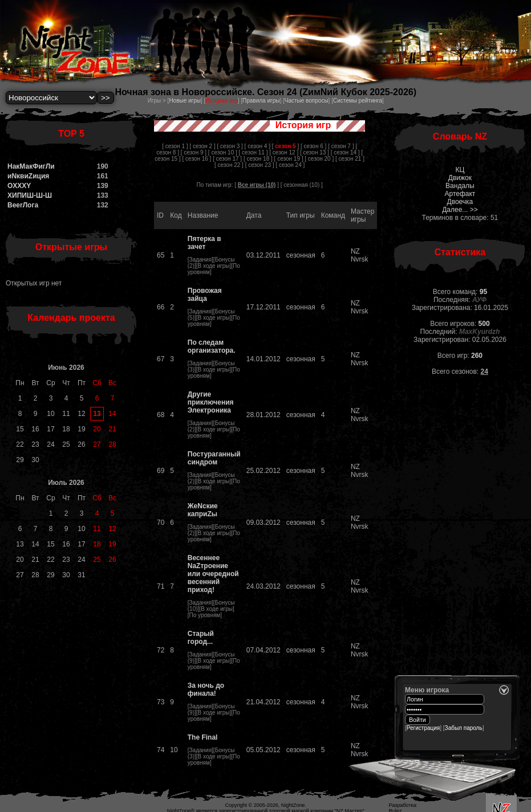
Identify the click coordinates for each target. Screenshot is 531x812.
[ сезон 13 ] (315, 152)
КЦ (460, 170)
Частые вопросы (307, 101)
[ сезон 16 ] (196, 159)
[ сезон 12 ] (284, 152)
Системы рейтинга (358, 101)
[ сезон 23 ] (260, 165)
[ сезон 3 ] (230, 146)
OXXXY (19, 186)
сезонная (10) (301, 185)
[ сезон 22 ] (229, 165)
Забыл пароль (464, 728)
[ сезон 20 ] (319, 159)
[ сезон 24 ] (290, 165)
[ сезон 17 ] (227, 159)
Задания (201, 260)
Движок (460, 178)
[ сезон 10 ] (223, 152)
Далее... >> (460, 210)
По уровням (205, 615)
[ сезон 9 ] (194, 152)
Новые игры (185, 101)
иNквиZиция (28, 176)
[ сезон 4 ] (258, 146)
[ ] (285, 146)
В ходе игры (214, 266)
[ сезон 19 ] (289, 159)
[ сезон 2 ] (202, 146)
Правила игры (261, 101)
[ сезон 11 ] (254, 152)
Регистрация (423, 728)
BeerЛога (23, 205)
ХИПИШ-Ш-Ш (30, 195)
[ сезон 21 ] (350, 159)
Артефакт (460, 194)
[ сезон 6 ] (313, 146)
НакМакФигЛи (31, 166)
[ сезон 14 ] (345, 152)
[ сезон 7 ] (341, 146)
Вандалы (460, 186)
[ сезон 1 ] (175, 146)
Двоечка (460, 202)
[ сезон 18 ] (258, 159)
